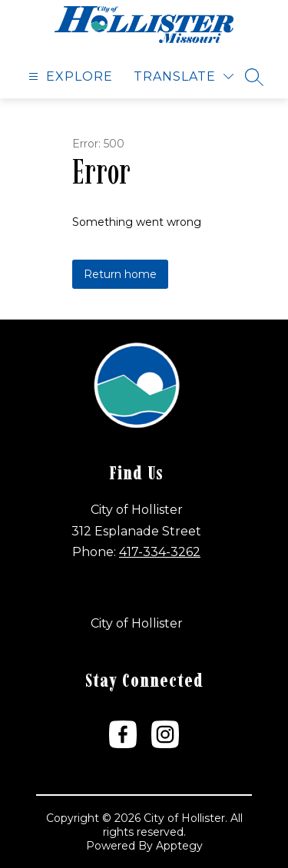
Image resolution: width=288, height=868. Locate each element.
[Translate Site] (184, 76)
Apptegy (179, 846)
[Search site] (254, 77)
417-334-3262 (160, 552)
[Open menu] (69, 76)
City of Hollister (137, 623)
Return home (120, 274)
